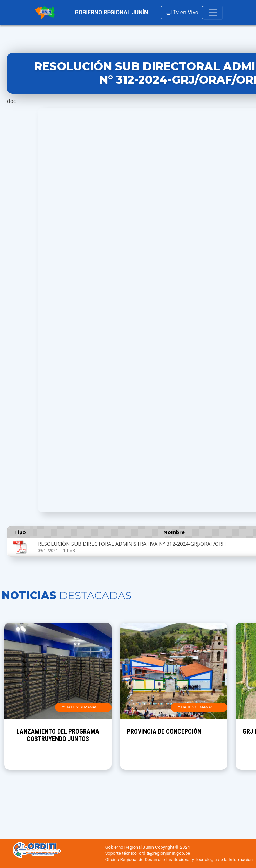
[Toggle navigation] (213, 13)
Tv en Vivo (182, 12)
